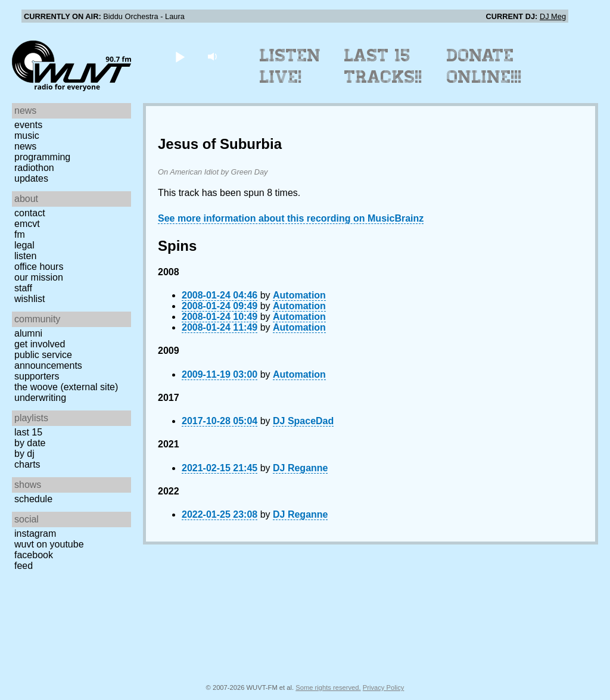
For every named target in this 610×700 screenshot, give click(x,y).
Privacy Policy (384, 687)
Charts (27, 464)
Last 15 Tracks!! (383, 66)
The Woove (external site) (66, 387)
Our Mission (39, 277)
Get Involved (40, 344)
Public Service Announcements (48, 360)
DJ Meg (553, 16)
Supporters (37, 376)
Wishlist (30, 299)
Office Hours (39, 267)
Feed (24, 566)
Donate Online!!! (484, 66)
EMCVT (27, 224)
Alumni (28, 333)
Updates (31, 178)
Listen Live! (290, 66)
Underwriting (40, 398)
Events (28, 125)
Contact (30, 213)
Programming (42, 157)
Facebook (34, 555)
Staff (23, 288)
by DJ (24, 454)
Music (27, 136)
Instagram (35, 533)
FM (20, 234)
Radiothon (34, 168)
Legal (24, 245)
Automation (299, 295)
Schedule (33, 499)
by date (30, 443)
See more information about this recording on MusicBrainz (291, 218)
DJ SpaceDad (303, 421)
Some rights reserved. (328, 687)
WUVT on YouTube (49, 544)
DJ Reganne (300, 468)
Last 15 (28, 432)
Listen (25, 256)
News (25, 146)
